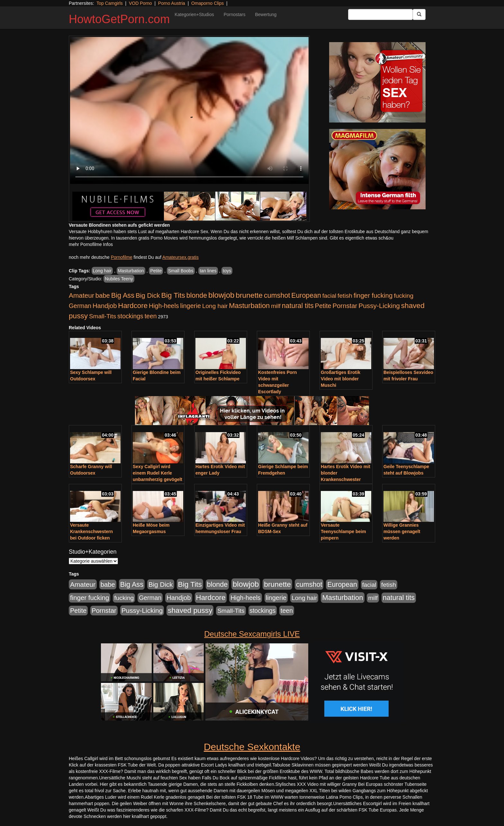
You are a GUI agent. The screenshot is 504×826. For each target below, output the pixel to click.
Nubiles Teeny (119, 279)
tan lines (208, 271)
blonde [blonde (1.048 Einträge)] (197, 295)
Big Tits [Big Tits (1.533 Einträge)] (173, 295)
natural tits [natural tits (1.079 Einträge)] (298, 306)
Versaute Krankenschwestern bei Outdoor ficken (91, 531)
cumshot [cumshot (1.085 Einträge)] (277, 295)
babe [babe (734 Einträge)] (103, 295)
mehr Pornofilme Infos (91, 244)
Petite (156, 271)
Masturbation (131, 271)
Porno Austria (172, 3)
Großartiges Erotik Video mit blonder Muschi (341, 379)
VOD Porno (140, 3)
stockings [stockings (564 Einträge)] (130, 316)
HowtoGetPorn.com (119, 19)
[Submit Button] (419, 14)
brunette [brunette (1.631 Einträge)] (249, 295)
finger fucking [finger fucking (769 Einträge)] (373, 295)
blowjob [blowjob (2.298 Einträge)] (221, 295)
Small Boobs (181, 271)
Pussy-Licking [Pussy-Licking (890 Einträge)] (379, 306)
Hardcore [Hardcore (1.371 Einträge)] (133, 306)
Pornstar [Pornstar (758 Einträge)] (345, 306)
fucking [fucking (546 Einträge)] (404, 296)
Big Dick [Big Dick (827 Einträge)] (148, 295)
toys (227, 271)
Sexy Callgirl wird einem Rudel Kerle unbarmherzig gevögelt (157, 473)
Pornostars (235, 14)
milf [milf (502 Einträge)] (276, 306)
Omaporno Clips (207, 3)
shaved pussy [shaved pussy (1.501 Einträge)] (190, 610)
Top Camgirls (110, 3)
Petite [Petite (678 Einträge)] (323, 306)
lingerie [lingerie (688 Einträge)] (190, 306)
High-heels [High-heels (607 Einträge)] (164, 306)
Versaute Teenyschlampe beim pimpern (343, 531)
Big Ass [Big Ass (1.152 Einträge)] (123, 295)
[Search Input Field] (380, 14)
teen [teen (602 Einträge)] (151, 316)
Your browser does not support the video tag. (189, 110)
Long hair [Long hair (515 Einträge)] (215, 306)
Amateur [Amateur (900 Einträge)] (81, 295)
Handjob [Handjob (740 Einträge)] (105, 306)
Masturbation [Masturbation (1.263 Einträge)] (249, 306)
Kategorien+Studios (194, 14)
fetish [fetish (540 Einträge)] (345, 296)
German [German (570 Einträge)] (80, 306)
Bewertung (266, 14)
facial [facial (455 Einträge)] (329, 296)
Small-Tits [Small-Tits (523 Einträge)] (103, 316)
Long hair (102, 271)
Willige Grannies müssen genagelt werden (402, 531)
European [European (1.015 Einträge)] (306, 295)
